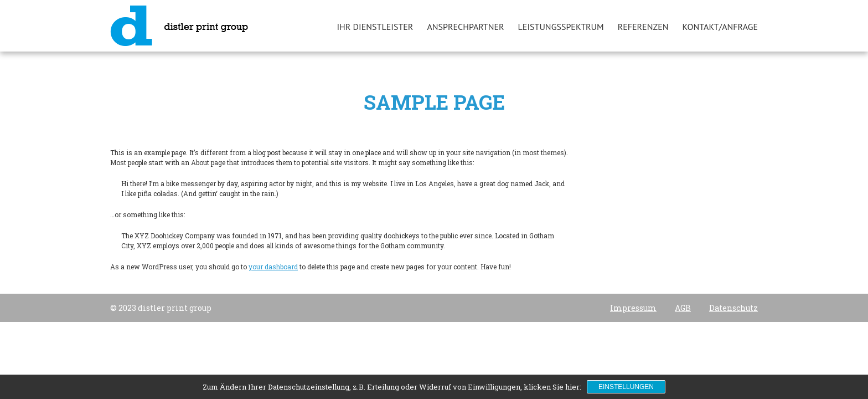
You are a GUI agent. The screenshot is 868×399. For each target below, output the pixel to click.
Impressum (633, 308)
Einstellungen (626, 387)
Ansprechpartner (465, 27)
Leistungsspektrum (561, 27)
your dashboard (273, 267)
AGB (683, 308)
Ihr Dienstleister (375, 27)
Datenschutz (733, 308)
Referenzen (643, 27)
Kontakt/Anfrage (720, 27)
